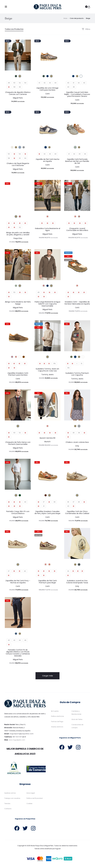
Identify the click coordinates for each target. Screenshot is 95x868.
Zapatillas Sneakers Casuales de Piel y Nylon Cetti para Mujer (47, 512)
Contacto (8, 809)
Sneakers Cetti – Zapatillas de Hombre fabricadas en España (77, 303)
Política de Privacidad (35, 798)
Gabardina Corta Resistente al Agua (47, 229)
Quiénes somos (10, 793)
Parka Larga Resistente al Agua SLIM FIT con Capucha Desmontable (47, 304)
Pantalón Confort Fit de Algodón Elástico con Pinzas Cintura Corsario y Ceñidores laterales (18, 653)
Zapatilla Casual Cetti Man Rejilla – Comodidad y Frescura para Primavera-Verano (77, 94)
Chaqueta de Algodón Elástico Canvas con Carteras (18, 93)
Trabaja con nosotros (12, 798)
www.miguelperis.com (17, 740)
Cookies (29, 803)
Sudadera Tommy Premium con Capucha (77, 374)
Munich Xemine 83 (47, 438)
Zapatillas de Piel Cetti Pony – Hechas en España (18, 582)
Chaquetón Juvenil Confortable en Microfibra (77, 229)
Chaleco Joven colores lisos (77, 442)
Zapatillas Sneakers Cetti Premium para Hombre (18, 374)
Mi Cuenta (55, 711)
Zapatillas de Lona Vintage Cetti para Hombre (47, 89)
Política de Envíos (58, 716)
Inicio (65, 18)
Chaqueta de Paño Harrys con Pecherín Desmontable (18, 443)
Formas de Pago (57, 722)
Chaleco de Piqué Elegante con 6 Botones (18, 164)
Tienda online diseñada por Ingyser (47, 849)
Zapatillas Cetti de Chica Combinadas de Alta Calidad (77, 512)
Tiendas (7, 803)
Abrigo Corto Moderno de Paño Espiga (18, 303)
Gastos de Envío (57, 727)
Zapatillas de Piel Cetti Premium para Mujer (47, 582)
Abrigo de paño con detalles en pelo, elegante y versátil (18, 234)
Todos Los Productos (14, 29)
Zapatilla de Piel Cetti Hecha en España (47, 160)
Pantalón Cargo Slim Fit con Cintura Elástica (18, 512)
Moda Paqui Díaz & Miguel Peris (42, 846)
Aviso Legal (31, 793)
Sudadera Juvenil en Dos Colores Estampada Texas (77, 582)
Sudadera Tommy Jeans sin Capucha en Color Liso (47, 370)
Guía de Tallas (77, 719)
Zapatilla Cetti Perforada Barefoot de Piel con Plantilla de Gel (77, 161)
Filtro (86, 29)
